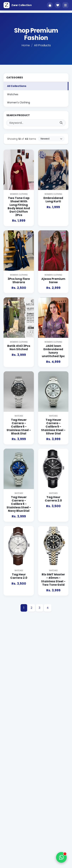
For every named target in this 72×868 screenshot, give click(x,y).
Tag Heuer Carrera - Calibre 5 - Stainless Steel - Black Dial (19, 427)
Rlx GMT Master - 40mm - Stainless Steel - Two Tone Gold (53, 580)
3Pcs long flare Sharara (19, 281)
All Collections (17, 86)
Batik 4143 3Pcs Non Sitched (19, 348)
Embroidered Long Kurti (53, 200)
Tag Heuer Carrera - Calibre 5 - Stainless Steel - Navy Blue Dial (19, 504)
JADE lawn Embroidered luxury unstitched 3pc (53, 351)
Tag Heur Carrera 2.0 (53, 499)
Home (26, 45)
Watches (13, 94)
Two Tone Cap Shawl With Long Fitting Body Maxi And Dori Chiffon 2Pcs (19, 206)
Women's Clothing (19, 102)
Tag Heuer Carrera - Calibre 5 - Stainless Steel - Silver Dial (53, 427)
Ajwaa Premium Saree (53, 281)
